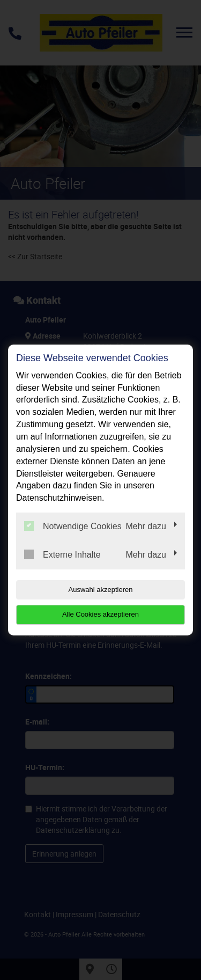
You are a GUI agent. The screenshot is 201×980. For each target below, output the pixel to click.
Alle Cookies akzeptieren (100, 614)
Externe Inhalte (62, 554)
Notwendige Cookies (73, 526)
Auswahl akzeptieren (101, 590)
